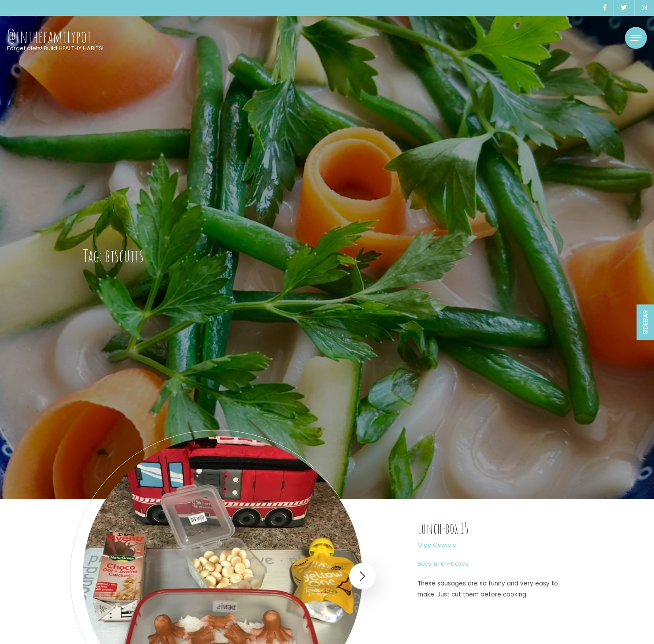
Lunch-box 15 (443, 528)
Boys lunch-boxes (443, 564)
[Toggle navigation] (636, 38)
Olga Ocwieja (437, 545)
